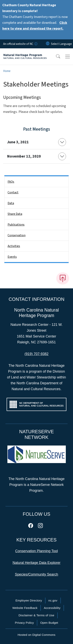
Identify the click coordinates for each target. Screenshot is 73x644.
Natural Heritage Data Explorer (36, 563)
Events (12, 257)
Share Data (15, 214)
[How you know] (36, 44)
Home (7, 71)
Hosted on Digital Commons (36, 635)
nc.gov (53, 600)
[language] (61, 44)
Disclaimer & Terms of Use (36, 615)
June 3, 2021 (18, 142)
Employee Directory (29, 600)
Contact (13, 192)
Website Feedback (25, 608)
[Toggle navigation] (68, 57)
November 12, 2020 (24, 156)
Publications (16, 225)
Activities (14, 246)
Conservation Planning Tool (36, 551)
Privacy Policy (24, 623)
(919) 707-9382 (36, 354)
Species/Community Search (36, 574)
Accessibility (52, 608)
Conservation (17, 235)
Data (11, 203)
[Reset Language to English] (48, 44)
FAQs (11, 182)
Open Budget (49, 623)
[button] (55, 57)
